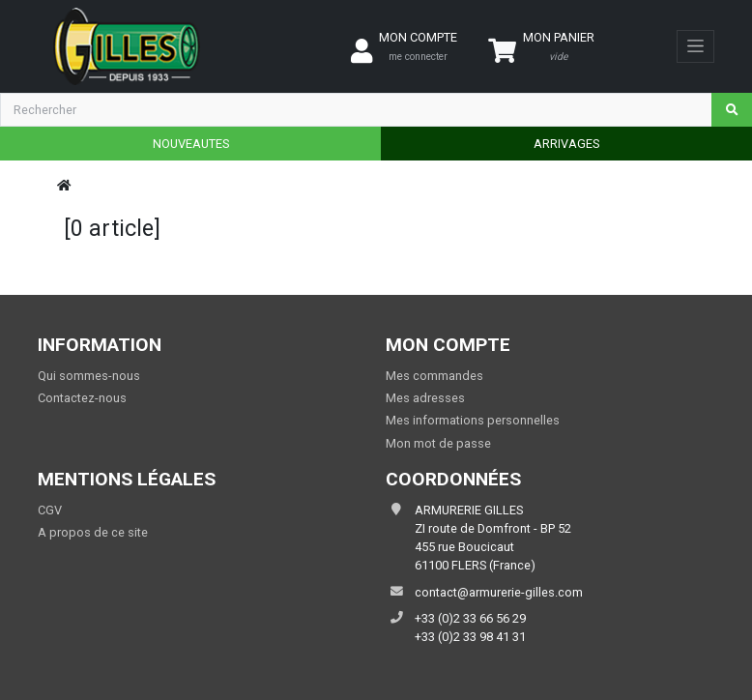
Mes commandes (434, 376)
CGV (50, 510)
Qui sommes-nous (89, 376)
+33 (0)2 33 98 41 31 (470, 637)
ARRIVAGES (566, 144)
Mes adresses (425, 398)
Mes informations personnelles (473, 420)
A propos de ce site (93, 532)
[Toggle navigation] (695, 46)
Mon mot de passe (438, 443)
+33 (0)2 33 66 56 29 (470, 618)
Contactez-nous (82, 398)
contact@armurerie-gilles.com (499, 592)
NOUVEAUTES (191, 144)
